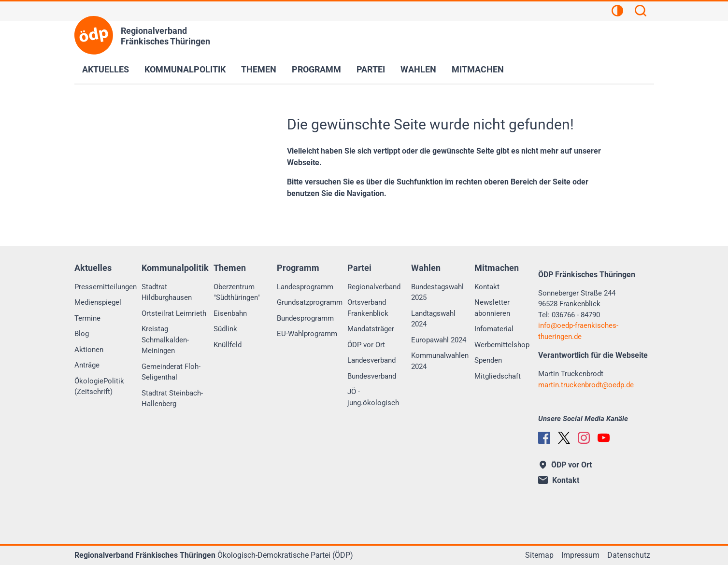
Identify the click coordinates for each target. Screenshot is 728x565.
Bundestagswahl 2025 (437, 292)
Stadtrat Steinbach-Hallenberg (172, 399)
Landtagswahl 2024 (433, 319)
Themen (259, 69)
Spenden (488, 360)
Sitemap (539, 555)
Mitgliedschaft (498, 376)
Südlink (225, 329)
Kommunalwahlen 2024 (440, 361)
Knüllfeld (228, 345)
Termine (87, 318)
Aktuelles (106, 69)
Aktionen (89, 350)
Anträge (87, 365)
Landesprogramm (305, 287)
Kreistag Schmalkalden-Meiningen (165, 340)
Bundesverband (372, 376)
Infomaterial (494, 329)
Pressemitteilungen (106, 287)
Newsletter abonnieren (492, 308)
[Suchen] (641, 12)
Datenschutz (629, 555)
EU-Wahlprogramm (307, 334)
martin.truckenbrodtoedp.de (586, 385)
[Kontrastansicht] (617, 12)
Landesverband (371, 360)
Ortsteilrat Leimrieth (174, 313)
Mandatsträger (371, 329)
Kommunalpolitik (185, 69)
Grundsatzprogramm (310, 302)
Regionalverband (374, 287)
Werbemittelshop (502, 345)
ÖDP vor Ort (366, 345)
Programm (316, 69)
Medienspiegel (98, 302)
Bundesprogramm (305, 318)
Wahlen (418, 69)
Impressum (580, 555)
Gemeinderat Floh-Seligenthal (171, 372)
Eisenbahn (230, 313)
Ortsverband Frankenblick (368, 308)
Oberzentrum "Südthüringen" (237, 292)
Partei (371, 69)
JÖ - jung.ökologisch (373, 397)
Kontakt (487, 287)
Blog (82, 334)
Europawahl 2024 (439, 340)
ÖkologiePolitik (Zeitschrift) (99, 387)
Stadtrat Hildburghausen (167, 292)
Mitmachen (478, 69)
